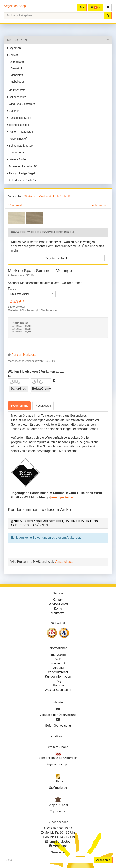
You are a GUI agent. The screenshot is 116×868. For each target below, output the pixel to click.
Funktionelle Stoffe (19, 118)
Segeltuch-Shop (15, 6)
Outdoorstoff (16, 62)
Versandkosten (65, 562)
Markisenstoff (16, 90)
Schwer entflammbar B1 (22, 166)
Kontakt (58, 600)
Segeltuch (14, 48)
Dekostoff (16, 68)
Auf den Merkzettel (24, 355)
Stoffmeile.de (58, 788)
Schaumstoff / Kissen (21, 146)
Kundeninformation (58, 676)
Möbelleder (16, 82)
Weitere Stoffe (16, 159)
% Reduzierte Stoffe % (21, 180)
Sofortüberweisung (58, 726)
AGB (58, 659)
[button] (108, 7)
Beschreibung (19, 406)
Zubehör (13, 111)
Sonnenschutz (17, 97)
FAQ (58, 681)
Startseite (30, 196)
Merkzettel (58, 613)
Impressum (58, 654)
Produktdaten (43, 406)
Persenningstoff (17, 139)
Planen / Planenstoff (20, 132)
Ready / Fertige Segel (21, 173)
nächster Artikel (99, 205)
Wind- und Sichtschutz (21, 104)
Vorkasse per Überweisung (58, 715)
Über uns (58, 685)
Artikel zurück (16, 205)
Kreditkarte (58, 736)
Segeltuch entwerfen (58, 258)
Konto (58, 609)
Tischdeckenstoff (18, 125)
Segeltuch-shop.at (58, 764)
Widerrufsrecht (58, 672)
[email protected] (63, 497)
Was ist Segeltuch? (58, 690)
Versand (58, 668)
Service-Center (58, 604)
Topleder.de (58, 811)
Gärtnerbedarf (16, 153)
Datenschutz (58, 663)
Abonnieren (103, 860)
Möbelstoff (16, 75)
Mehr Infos (60, 846)
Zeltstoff (13, 55)
